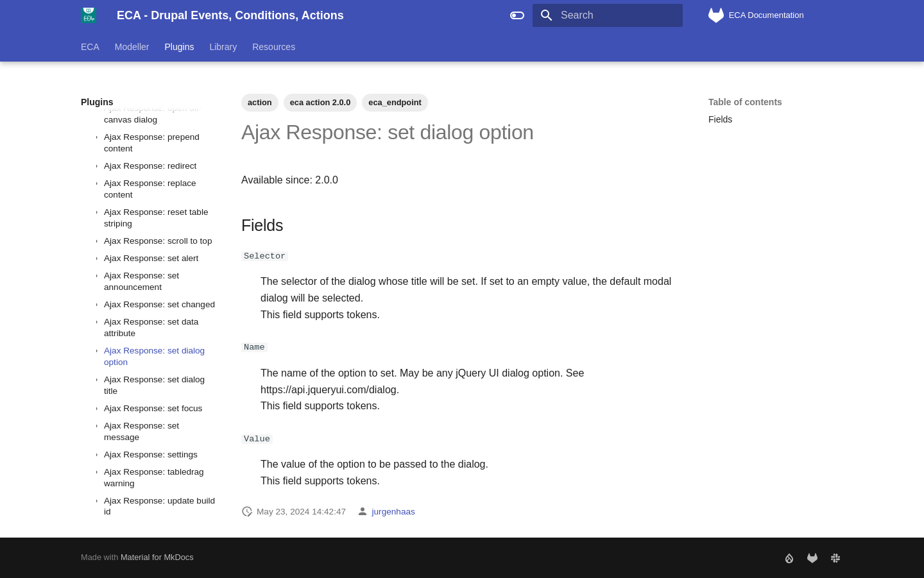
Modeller (132, 47)
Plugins (180, 47)
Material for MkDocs (157, 557)
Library (223, 47)
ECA (90, 47)
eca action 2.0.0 (321, 102)
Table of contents (745, 102)
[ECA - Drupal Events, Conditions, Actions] (89, 15)
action (260, 102)
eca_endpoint (395, 102)
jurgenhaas (394, 511)
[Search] (608, 15)
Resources (274, 47)
